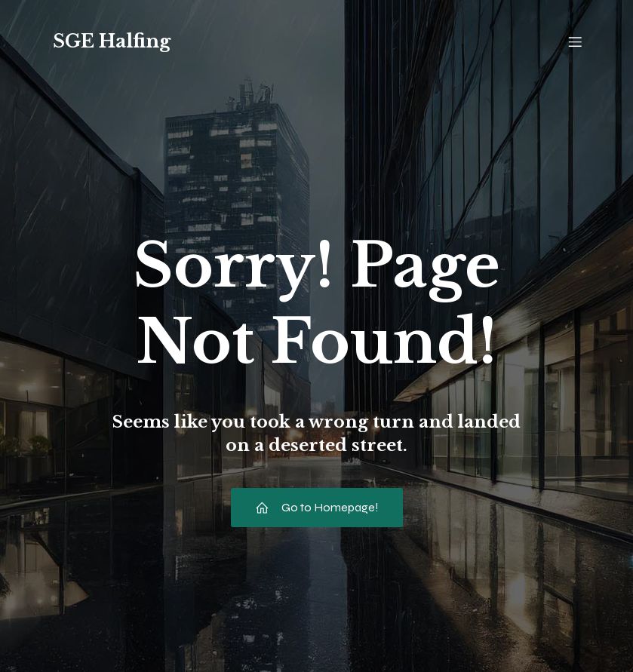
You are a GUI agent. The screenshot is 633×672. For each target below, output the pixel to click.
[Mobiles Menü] (576, 41)
